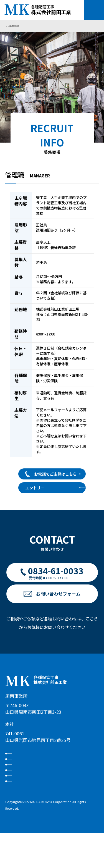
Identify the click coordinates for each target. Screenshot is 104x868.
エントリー (35, 488)
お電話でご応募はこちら (55, 474)
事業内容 (26, 768)
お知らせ (26, 790)
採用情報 (27, 26)
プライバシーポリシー (38, 813)
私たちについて (32, 756)
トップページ (13, 26)
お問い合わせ (30, 802)
